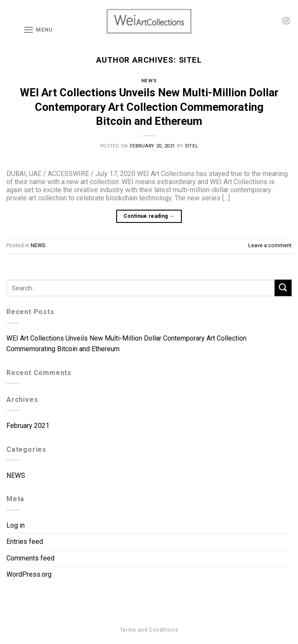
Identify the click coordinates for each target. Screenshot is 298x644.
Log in (16, 525)
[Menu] (38, 30)
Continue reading (149, 216)
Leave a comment (270, 245)
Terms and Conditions (149, 630)
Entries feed (25, 541)
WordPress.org (29, 574)
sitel (191, 60)
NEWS (149, 81)
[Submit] (283, 288)
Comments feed (30, 558)
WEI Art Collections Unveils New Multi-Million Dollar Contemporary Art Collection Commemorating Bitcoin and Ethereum (149, 107)
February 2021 (28, 426)
